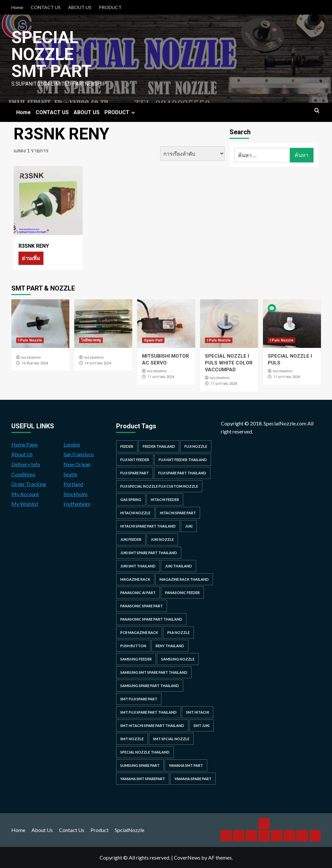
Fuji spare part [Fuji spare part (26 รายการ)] (135, 473)
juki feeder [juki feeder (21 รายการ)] (131, 539)
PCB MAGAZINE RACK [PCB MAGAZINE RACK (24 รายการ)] (139, 632)
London (72, 444)
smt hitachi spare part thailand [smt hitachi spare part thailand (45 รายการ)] (152, 725)
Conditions (24, 474)
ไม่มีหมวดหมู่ (91, 340)
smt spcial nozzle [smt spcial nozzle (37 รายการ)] (171, 739)
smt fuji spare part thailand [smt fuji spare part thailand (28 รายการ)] (148, 712)
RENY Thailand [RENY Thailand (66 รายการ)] (170, 646)
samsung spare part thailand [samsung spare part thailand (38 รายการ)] (150, 686)
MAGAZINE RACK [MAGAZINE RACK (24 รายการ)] (135, 579)
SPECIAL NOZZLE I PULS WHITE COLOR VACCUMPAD (229, 363)
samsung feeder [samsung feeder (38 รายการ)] (136, 659)
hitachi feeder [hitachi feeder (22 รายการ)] (165, 499)
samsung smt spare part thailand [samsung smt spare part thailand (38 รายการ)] (154, 672)
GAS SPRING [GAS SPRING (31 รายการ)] (131, 499)
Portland (73, 484)
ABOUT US (80, 7)
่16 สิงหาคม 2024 (35, 363)
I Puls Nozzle (30, 340)
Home (17, 7)
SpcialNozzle (130, 830)
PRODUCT (110, 7)
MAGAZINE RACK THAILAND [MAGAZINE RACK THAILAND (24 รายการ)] (184, 579)
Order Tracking (29, 484)
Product (100, 830)
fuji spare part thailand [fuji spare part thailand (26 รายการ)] (182, 473)
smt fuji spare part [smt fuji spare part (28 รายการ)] (139, 699)
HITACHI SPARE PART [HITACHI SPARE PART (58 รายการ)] (178, 513)
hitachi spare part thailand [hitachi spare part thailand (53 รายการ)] (148, 526)
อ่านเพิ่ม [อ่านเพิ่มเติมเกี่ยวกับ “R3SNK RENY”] (31, 258)
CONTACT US (46, 7)
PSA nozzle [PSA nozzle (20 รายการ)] (178, 632)
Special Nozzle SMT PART (52, 54)
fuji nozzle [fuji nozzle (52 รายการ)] (196, 446)
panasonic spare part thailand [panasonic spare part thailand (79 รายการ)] (151, 619)
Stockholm (76, 494)
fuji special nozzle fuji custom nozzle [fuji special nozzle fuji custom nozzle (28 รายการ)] (159, 486)
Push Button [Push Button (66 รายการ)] (133, 646)
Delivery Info (26, 464)
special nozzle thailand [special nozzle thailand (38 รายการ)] (145, 752)
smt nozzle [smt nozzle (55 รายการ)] (132, 739)
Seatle (70, 474)
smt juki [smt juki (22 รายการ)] (202, 725)
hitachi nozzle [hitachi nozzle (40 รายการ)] (135, 513)
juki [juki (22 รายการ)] (189, 526)
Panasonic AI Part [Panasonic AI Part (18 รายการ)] (138, 593)
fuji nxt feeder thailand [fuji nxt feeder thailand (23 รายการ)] (183, 460)
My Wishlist (25, 504)
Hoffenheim (77, 504)
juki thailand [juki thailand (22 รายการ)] (178, 566)
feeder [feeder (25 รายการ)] (127, 446)
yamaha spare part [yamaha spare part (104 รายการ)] (193, 779)
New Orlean (77, 464)
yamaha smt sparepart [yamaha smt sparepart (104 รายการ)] (143, 779)
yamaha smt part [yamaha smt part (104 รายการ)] (186, 765)
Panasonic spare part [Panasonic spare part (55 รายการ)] (142, 606)
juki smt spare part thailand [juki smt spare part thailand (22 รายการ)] (149, 553)
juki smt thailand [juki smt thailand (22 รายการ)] (138, 566)
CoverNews (187, 857)
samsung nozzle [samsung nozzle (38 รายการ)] (178, 659)
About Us (22, 454)
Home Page (24, 444)
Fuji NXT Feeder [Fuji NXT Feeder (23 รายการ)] (135, 460)
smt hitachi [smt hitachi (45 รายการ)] (198, 712)
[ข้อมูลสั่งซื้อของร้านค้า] (192, 154)
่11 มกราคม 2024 (161, 377)
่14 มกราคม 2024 (98, 363)
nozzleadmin (31, 357)
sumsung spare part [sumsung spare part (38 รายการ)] (140, 765)
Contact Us (72, 830)
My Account (25, 494)
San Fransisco (79, 454)
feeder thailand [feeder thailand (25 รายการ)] (159, 446)
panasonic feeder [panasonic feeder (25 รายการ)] (182, 593)
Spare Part (153, 340)
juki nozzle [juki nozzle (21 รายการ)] (162, 539)
